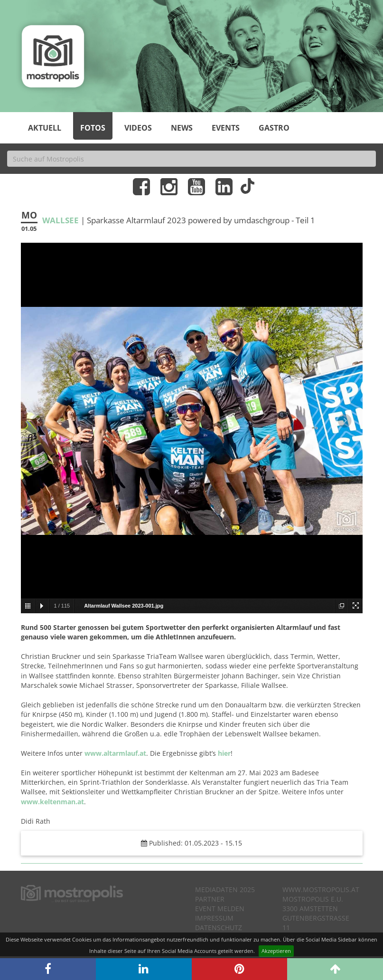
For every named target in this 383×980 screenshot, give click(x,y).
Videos (138, 128)
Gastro (274, 128)
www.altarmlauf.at (115, 753)
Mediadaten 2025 (225, 890)
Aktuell (45, 128)
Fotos (93, 128)
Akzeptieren (276, 951)
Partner (210, 899)
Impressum (214, 918)
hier (224, 753)
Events (226, 128)
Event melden (220, 909)
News (182, 128)
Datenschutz (219, 928)
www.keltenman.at (52, 802)
